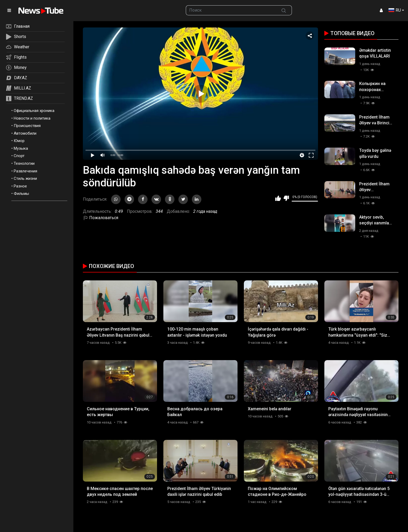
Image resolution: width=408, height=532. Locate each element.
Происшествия (27, 126)
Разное (20, 186)
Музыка (21, 148)
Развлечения (25, 171)
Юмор (19, 141)
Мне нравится (278, 198)
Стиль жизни (25, 178)
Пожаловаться (101, 218)
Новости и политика (32, 118)
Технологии (24, 163)
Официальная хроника (34, 111)
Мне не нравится (286, 198)
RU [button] (395, 10)
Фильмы (21, 194)
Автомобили (25, 133)
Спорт (19, 156)
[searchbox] (231, 10)
